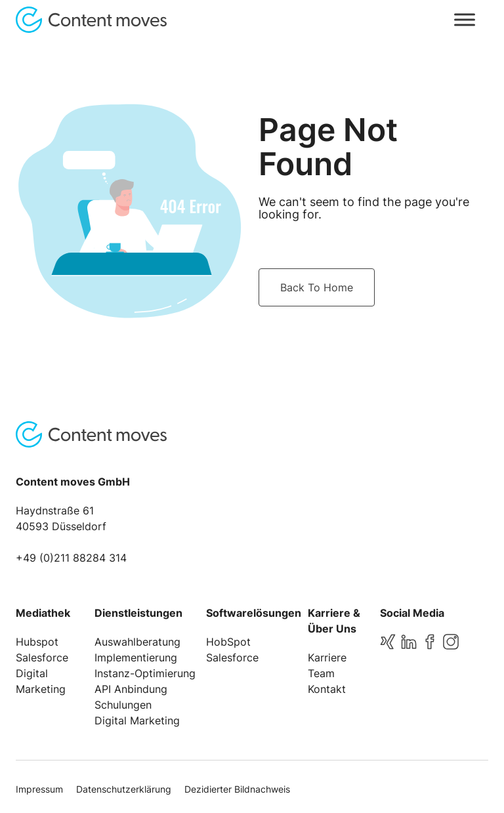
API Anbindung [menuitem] (131, 689)
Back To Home (317, 287)
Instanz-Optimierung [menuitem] (145, 673)
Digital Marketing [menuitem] (137, 720)
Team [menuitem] (321, 673)
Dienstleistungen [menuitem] (138, 613)
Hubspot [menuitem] (37, 642)
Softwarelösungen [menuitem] (254, 613)
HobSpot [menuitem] (228, 642)
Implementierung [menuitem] (136, 657)
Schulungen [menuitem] (123, 705)
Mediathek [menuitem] (43, 613)
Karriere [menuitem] (327, 657)
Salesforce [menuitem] (42, 657)
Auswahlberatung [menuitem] (137, 642)
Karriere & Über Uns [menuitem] (334, 621)
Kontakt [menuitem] (327, 689)
